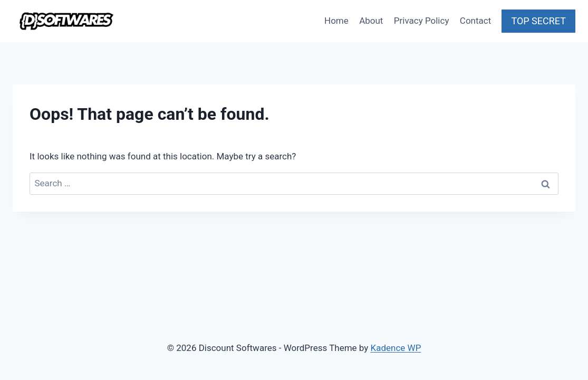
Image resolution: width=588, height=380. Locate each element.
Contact (475, 21)
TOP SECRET (538, 21)
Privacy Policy (422, 21)
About (371, 21)
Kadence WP (396, 348)
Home (336, 21)
